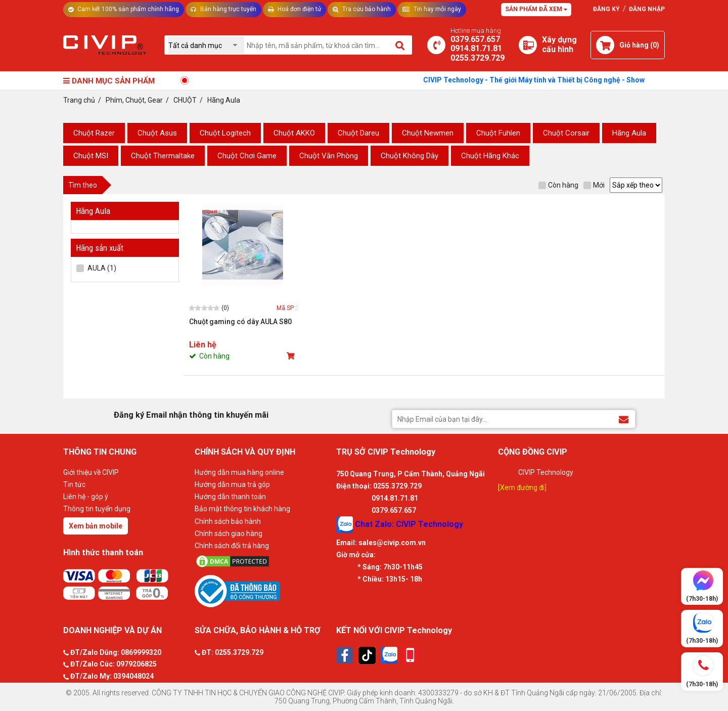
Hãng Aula (629, 133)
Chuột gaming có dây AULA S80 (240, 322)
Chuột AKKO (294, 133)
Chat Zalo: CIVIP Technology (400, 525)
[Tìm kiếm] (401, 45)
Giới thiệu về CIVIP (91, 472)
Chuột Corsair (566, 133)
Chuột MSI (91, 156)
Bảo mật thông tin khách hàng (242, 509)
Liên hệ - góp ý (86, 497)
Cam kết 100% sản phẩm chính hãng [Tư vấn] (124, 9)
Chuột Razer (94, 133)
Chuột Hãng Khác (490, 156)
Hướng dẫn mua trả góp (232, 484)
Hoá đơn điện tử (294, 9)
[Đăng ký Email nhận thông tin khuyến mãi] (624, 418)
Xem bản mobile (96, 526)
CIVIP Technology (546, 472)
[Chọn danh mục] (206, 45)
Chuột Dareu (358, 133)
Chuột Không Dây (409, 156)
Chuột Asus (157, 133)
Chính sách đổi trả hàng (232, 546)
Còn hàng (558, 185)
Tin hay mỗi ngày (432, 9)
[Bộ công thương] (263, 591)
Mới (594, 185)
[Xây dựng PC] (528, 45)
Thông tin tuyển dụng (97, 509)
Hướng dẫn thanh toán (230, 497)
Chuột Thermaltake (163, 156)
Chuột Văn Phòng (329, 156)
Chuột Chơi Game (247, 156)
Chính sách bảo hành (228, 521)
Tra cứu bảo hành (362, 9)
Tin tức (74, 484)
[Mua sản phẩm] (292, 356)
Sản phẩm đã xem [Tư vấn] (536, 9)
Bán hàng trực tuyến (223, 9)
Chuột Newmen (428, 133)
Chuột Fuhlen (498, 133)
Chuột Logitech (225, 133)
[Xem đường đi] (522, 487)
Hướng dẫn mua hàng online (239, 472)
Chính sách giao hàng (229, 534)
